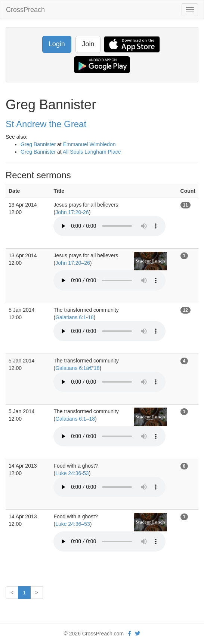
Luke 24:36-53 (72, 473)
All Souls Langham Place (92, 152)
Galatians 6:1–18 (75, 419)
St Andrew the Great (46, 124)
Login (57, 44)
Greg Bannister (38, 144)
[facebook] (129, 634)
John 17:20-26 (72, 212)
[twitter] (137, 634)
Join (88, 44)
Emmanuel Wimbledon (89, 144)
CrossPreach (25, 10)
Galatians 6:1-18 (75, 317)
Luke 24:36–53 (73, 524)
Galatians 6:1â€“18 (77, 368)
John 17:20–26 (73, 263)
